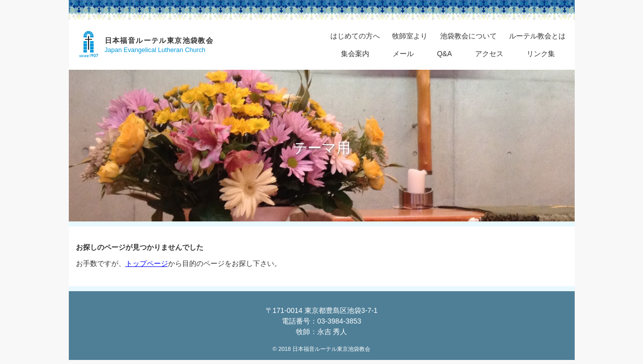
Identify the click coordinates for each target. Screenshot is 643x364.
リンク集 (541, 54)
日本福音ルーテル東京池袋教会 (159, 40)
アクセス (489, 54)
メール (403, 54)
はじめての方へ (355, 36)
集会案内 (355, 54)
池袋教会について (468, 36)
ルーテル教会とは (537, 36)
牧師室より (410, 36)
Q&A (445, 54)
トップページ (147, 263)
